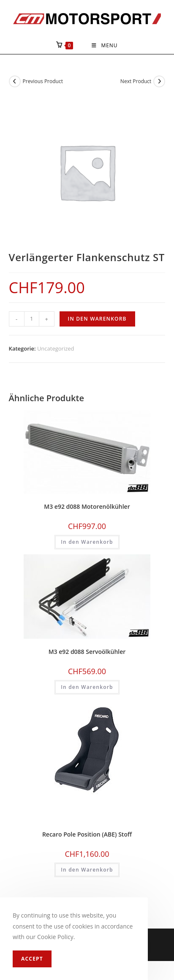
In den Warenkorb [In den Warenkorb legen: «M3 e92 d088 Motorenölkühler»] (87, 542)
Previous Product (43, 81)
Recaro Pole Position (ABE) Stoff (87, 834)
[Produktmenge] (32, 319)
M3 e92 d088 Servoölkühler (87, 652)
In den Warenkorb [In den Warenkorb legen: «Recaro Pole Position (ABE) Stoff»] (87, 870)
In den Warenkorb (97, 319)
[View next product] (159, 81)
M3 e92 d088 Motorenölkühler (87, 506)
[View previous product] (15, 81)
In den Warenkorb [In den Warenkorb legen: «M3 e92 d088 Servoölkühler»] (87, 687)
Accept (32, 959)
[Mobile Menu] (105, 46)
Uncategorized (56, 348)
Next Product (136, 81)
